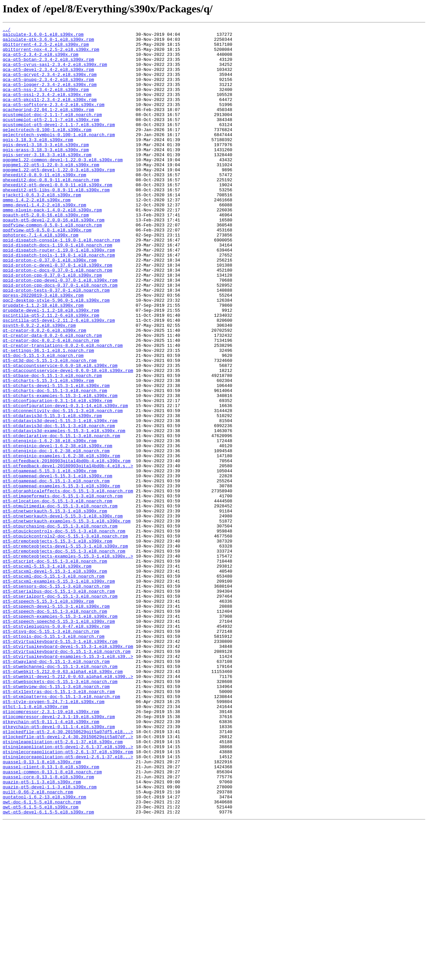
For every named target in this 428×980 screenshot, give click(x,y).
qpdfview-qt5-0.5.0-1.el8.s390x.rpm (47, 271)
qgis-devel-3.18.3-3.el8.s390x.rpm (46, 169)
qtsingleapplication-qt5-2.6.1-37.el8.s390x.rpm (63, 885)
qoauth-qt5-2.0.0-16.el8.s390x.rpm (46, 253)
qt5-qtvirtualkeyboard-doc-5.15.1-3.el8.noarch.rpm (67, 777)
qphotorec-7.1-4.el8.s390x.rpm (40, 277)
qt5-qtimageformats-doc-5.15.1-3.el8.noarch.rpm (63, 590)
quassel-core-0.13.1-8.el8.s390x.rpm (48, 927)
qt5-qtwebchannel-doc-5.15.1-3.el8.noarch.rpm (60, 795)
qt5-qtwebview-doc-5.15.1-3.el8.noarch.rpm (56, 819)
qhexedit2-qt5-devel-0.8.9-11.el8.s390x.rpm (58, 217)
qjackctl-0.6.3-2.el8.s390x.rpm (42, 229)
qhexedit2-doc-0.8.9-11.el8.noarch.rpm (51, 211)
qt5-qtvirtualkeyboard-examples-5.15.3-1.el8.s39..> (68, 783)
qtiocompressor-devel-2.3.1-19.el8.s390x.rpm (59, 855)
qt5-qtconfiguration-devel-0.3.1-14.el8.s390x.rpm (65, 482)
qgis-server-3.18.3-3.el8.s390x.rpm (47, 181)
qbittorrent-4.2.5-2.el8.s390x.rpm (46, 48)
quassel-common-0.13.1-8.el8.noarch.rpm (52, 921)
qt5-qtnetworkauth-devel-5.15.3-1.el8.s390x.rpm (63, 614)
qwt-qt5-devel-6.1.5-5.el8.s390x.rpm (48, 969)
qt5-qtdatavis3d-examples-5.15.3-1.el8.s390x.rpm (64, 512)
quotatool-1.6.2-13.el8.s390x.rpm (44, 951)
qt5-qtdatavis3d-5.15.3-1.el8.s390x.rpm (52, 494)
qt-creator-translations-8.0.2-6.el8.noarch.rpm (63, 409)
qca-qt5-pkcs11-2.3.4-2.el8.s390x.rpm (50, 114)
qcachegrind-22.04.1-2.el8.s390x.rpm (48, 126)
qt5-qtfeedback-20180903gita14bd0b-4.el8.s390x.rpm (67, 548)
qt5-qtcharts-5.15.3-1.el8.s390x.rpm (48, 452)
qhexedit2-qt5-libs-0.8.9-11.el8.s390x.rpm (56, 223)
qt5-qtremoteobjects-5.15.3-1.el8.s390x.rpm (58, 644)
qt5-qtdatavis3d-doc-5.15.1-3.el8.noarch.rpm (59, 506)
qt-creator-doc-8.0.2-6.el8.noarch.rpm (51, 403)
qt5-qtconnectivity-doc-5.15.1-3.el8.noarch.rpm (63, 488)
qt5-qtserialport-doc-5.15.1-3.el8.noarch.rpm (60, 710)
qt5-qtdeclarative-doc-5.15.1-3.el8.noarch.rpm (61, 518)
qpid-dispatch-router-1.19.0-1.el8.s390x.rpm (59, 295)
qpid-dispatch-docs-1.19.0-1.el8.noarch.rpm (58, 289)
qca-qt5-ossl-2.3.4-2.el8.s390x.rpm (47, 108)
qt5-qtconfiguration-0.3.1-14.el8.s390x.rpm (58, 476)
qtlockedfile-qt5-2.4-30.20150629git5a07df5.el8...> (68, 873)
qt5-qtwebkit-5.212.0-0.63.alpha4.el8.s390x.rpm (63, 801)
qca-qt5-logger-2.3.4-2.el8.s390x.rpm (50, 96)
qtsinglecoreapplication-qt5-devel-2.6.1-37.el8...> (68, 903)
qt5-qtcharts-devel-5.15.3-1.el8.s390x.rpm (56, 458)
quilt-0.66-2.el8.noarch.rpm (38, 945)
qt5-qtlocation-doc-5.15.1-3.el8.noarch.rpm (58, 596)
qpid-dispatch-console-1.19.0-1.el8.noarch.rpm (61, 283)
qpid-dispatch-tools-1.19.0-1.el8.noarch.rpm (59, 301)
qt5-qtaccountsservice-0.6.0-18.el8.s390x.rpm (60, 433)
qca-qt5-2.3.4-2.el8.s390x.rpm (40, 60)
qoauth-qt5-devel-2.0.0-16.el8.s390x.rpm (53, 259)
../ (7, 30)
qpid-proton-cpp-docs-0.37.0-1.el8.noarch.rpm (60, 337)
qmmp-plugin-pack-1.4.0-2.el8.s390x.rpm (52, 247)
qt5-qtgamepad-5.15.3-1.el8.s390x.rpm (50, 560)
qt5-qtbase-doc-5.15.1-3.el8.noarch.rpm (52, 446)
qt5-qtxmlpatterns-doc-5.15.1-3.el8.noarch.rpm (61, 831)
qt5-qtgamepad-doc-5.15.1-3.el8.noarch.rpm (56, 572)
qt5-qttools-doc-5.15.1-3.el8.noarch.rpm (53, 759)
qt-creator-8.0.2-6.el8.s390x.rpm (44, 391)
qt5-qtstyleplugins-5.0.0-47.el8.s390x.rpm (56, 747)
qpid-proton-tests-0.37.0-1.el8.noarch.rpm (56, 343)
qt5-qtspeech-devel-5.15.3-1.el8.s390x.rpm (56, 722)
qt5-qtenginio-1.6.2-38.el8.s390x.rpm (50, 524)
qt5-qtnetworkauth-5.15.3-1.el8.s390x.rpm (55, 608)
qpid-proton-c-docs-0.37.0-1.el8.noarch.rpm (58, 319)
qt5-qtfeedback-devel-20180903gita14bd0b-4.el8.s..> (68, 554)
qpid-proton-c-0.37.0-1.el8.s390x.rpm (50, 307)
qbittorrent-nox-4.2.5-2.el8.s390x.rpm (51, 54)
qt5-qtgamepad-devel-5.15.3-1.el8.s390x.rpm (58, 566)
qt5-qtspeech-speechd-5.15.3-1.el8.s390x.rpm (59, 741)
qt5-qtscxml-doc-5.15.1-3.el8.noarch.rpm (53, 686)
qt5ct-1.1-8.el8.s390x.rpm (35, 843)
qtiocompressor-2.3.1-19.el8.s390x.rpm (51, 849)
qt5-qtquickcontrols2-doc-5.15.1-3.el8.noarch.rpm (65, 638)
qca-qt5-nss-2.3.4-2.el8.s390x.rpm (46, 102)
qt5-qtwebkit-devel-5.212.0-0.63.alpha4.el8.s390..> (68, 807)
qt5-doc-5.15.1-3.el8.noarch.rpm (43, 421)
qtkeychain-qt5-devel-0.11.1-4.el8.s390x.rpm (59, 867)
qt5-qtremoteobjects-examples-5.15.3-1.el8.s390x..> (68, 662)
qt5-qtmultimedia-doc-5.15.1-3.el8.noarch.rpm (60, 602)
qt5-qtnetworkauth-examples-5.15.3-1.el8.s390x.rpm (67, 620)
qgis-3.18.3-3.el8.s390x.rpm (38, 163)
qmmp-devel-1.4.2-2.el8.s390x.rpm (44, 241)
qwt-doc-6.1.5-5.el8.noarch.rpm (42, 957)
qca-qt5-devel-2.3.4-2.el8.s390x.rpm (48, 78)
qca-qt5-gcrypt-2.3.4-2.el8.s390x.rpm (50, 84)
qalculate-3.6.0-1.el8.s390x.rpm (43, 36)
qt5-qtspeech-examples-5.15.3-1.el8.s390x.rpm (60, 734)
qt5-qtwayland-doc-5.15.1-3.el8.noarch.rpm (56, 789)
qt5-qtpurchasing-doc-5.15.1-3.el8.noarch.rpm (60, 626)
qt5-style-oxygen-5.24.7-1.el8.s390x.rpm (53, 837)
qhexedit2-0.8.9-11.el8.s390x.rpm (44, 205)
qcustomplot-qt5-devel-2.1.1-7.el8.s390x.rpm (59, 144)
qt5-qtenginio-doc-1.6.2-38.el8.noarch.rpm (56, 536)
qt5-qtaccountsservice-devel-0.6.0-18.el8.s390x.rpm (68, 439)
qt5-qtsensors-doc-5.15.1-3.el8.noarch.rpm (56, 698)
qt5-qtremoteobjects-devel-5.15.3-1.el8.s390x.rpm (65, 650)
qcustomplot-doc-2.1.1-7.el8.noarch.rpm (52, 132)
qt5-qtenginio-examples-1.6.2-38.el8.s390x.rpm (61, 542)
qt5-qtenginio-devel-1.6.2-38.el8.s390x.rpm (58, 530)
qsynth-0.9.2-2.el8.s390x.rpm (39, 385)
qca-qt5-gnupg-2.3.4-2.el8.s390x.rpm (48, 90)
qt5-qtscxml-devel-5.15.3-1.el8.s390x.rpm (55, 680)
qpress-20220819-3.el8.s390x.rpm (43, 349)
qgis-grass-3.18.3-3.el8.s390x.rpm (46, 175)
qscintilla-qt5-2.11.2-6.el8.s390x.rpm (51, 373)
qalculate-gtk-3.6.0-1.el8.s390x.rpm (48, 42)
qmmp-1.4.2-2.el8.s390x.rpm (37, 235)
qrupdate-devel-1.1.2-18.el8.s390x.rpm (51, 367)
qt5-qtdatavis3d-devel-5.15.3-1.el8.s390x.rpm (60, 500)
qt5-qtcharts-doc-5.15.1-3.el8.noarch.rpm (55, 464)
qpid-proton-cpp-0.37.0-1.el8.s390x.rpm (52, 325)
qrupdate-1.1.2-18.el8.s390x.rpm (43, 361)
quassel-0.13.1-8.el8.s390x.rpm (42, 909)
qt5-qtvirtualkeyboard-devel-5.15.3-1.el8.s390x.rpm (68, 771)
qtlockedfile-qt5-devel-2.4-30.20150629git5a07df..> (68, 879)
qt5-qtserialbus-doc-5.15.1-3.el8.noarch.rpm (59, 704)
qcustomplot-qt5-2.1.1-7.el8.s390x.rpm (51, 138)
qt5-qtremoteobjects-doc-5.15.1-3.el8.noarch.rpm (64, 656)
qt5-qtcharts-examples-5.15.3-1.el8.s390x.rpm (60, 470)
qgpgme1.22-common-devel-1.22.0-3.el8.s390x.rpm (63, 187)
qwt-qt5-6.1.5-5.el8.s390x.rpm (40, 963)
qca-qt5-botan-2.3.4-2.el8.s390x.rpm (48, 66)
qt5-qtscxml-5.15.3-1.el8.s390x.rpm (47, 674)
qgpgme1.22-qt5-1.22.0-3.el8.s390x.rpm (51, 193)
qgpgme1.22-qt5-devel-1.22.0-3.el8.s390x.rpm (59, 199)
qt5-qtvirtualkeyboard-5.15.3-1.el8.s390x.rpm (60, 765)
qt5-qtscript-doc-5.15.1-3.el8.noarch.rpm (55, 668)
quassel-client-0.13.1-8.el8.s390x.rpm (51, 915)
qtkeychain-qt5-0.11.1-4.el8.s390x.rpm (51, 861)
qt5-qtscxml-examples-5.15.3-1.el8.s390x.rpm (59, 692)
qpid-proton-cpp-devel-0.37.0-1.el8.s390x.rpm (60, 331)
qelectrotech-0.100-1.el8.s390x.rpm (47, 151)
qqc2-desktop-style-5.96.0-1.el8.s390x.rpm (56, 355)
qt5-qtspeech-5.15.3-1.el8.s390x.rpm (48, 716)
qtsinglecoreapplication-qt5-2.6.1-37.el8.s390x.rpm (68, 897)
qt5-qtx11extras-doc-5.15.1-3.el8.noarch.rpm (59, 825)
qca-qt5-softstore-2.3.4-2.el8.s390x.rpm (53, 120)
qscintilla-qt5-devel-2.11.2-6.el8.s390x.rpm (59, 379)
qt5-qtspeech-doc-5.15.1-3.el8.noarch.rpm (55, 728)
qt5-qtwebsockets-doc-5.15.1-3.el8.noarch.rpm (60, 813)
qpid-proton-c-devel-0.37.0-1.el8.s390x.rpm (58, 313)
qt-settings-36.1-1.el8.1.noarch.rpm (48, 415)
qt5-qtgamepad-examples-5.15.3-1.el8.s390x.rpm (61, 578)
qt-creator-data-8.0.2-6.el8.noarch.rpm (52, 397)
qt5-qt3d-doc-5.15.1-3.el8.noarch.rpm (50, 427)
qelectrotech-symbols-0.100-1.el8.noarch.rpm (59, 157)
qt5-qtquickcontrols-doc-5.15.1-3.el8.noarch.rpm (64, 632)
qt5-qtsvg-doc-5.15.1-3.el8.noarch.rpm (51, 753)
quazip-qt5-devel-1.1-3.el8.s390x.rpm (50, 939)
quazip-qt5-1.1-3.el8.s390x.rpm (42, 933)
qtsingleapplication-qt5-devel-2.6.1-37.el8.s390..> (68, 891)
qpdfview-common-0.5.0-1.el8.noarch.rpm (52, 265)
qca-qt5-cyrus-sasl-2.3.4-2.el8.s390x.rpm (55, 72)
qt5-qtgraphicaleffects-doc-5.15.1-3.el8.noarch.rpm (68, 584)
